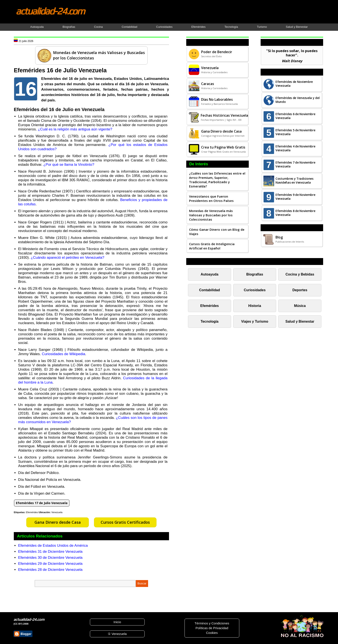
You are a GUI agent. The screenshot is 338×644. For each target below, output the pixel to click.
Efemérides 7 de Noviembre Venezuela (295, 164)
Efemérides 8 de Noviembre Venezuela (295, 213)
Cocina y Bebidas (300, 274)
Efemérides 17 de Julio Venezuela (42, 503)
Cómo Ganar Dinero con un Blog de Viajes (217, 232)
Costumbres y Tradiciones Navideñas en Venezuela (294, 180)
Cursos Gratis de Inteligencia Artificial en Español (212, 246)
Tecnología (231, 27)
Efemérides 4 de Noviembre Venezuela (295, 148)
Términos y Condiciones (212, 623)
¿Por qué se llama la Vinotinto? (69, 165)
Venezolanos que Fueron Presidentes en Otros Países (211, 198)
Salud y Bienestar (297, 27)
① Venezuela (117, 634)
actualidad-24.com (50, 11)
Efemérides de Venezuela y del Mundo (297, 100)
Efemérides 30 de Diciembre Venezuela (50, 558)
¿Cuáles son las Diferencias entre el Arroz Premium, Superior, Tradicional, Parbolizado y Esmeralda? (217, 180)
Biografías (69, 27)
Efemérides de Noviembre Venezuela (294, 84)
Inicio (117, 622)
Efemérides (199, 27)
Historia (255, 306)
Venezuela (57, 512)
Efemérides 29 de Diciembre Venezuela (50, 564)
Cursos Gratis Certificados (125, 522)
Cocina (98, 27)
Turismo (262, 27)
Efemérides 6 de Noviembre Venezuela (295, 116)
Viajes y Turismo (255, 321)
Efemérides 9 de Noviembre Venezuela (295, 197)
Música (300, 306)
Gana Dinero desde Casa (58, 522)
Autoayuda (37, 27)
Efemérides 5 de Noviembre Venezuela (295, 132)
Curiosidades (164, 27)
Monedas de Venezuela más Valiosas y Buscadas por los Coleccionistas (211, 215)
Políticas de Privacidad (212, 628)
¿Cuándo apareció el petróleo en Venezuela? (68, 258)
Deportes (300, 290)
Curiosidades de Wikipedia (63, 354)
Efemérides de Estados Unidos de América (53, 546)
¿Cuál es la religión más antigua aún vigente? (75, 129)
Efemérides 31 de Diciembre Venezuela (50, 552)
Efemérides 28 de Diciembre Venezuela (50, 570)
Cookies (212, 633)
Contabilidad (129, 27)
